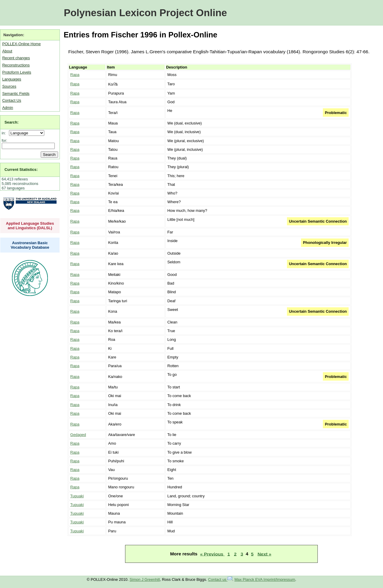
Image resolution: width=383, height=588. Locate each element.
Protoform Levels (17, 72)
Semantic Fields (16, 94)
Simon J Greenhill (145, 579)
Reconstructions (16, 65)
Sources (9, 86)
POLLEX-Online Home (21, 44)
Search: (12, 122)
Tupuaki (77, 496)
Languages (12, 79)
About (7, 51)
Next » (265, 554)
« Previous (212, 554)
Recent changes (16, 58)
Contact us (220, 579)
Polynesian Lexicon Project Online (145, 13)
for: (5, 140)
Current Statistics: (21, 170)
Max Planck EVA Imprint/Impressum (265, 579)
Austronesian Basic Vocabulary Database (30, 245)
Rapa (75, 75)
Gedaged (78, 435)
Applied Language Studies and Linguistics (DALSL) (30, 226)
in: (5, 133)
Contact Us (12, 100)
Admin (7, 108)
